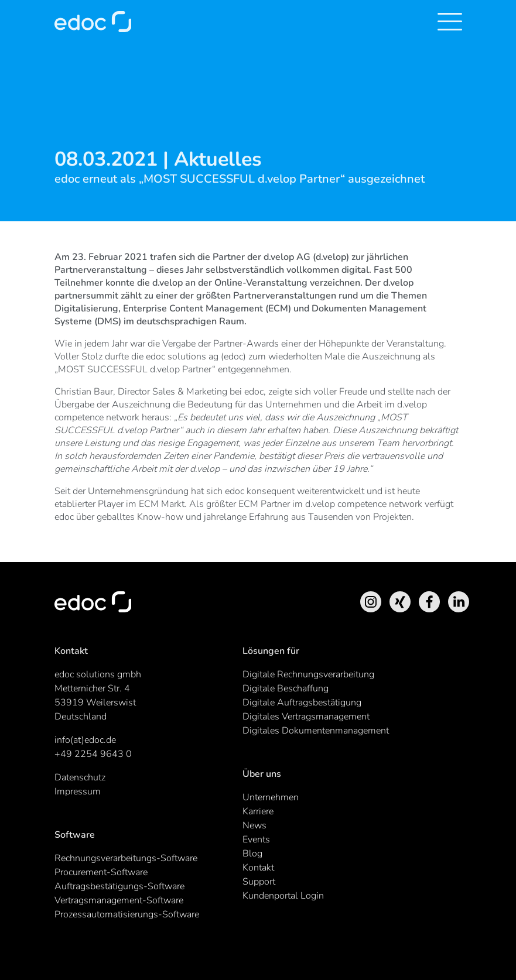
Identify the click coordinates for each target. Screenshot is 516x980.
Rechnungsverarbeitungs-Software (126, 858)
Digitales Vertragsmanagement (306, 717)
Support (259, 882)
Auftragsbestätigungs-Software (119, 886)
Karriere (258, 811)
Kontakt (258, 868)
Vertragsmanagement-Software (119, 900)
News (254, 825)
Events (256, 839)
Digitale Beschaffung (286, 688)
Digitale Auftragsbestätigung (302, 703)
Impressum (78, 791)
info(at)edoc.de (85, 740)
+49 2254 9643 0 (93, 754)
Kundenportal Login (283, 896)
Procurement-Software (101, 872)
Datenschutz (80, 777)
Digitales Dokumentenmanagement (316, 731)
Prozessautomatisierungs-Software (127, 914)
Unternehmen (271, 797)
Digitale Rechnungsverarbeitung (308, 674)
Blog (252, 854)
